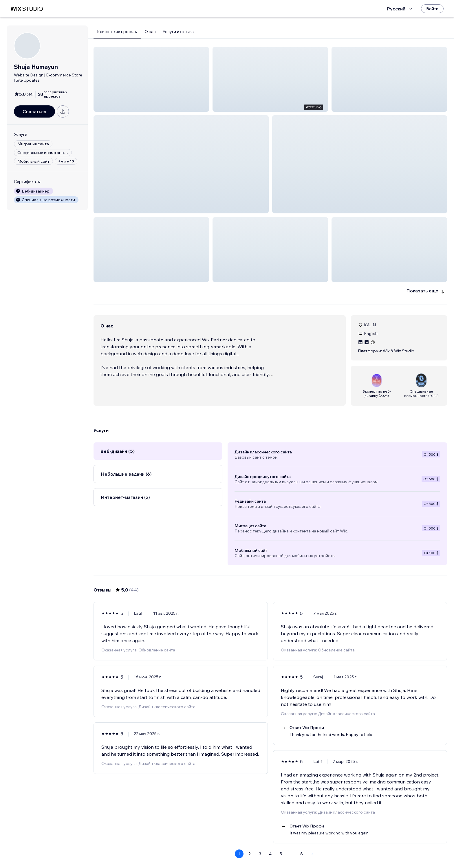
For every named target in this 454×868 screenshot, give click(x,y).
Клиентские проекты (117, 32)
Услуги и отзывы (179, 32)
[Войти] (432, 9)
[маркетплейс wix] (27, 9)
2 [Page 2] (250, 847)
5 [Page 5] (281, 847)
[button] (151, 79)
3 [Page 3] (260, 847)
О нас (150, 32)
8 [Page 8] (302, 847)
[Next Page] (312, 847)
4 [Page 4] (270, 847)
